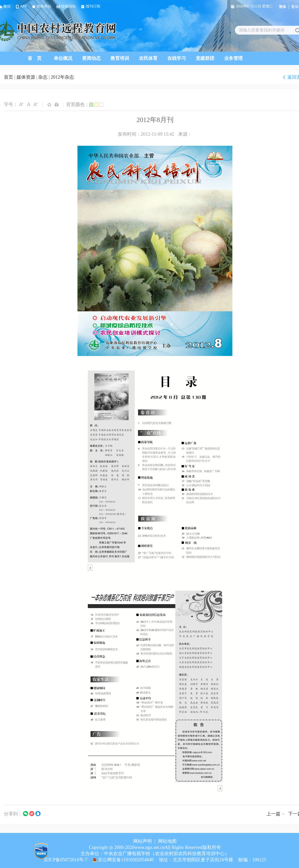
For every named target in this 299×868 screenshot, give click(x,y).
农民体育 (148, 58)
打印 (57, 104)
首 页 (35, 58)
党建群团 (205, 58)
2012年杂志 (62, 77)
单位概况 (63, 58)
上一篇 (273, 814)
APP (21, 6)
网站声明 (143, 841)
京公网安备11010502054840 (126, 860)
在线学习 (177, 58)
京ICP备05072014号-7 (65, 860)
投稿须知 (66, 6)
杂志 (43, 77)
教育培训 (120, 58)
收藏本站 (42, 6)
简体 (282, 7)
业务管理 (233, 58)
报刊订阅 (91, 6)
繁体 (295, 7)
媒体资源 (26, 77)
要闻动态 (91, 58)
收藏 (49, 104)
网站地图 (167, 841)
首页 (9, 77)
